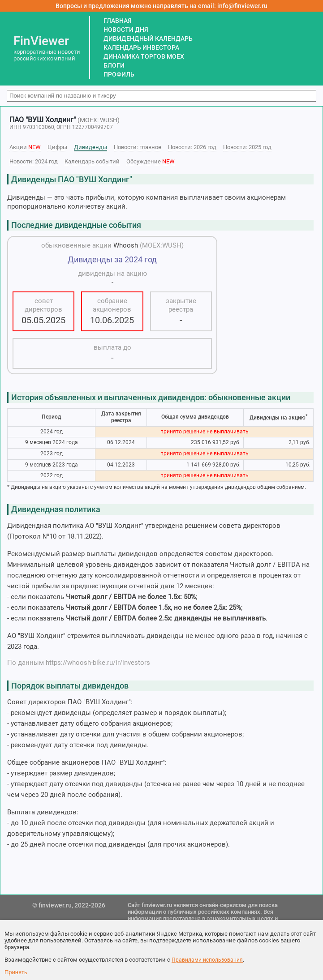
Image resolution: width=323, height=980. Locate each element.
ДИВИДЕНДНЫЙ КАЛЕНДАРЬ (148, 39)
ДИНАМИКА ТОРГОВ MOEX (144, 56)
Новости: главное (138, 147)
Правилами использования (207, 960)
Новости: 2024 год (34, 161)
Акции (25, 147)
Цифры (57, 147)
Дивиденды (90, 147)
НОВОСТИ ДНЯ (126, 30)
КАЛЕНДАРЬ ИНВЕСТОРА (141, 47)
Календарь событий (92, 161)
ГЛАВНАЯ (118, 21)
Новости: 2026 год (192, 147)
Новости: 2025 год (247, 147)
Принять (16, 972)
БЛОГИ (114, 65)
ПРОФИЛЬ (119, 74)
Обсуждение (151, 161)
